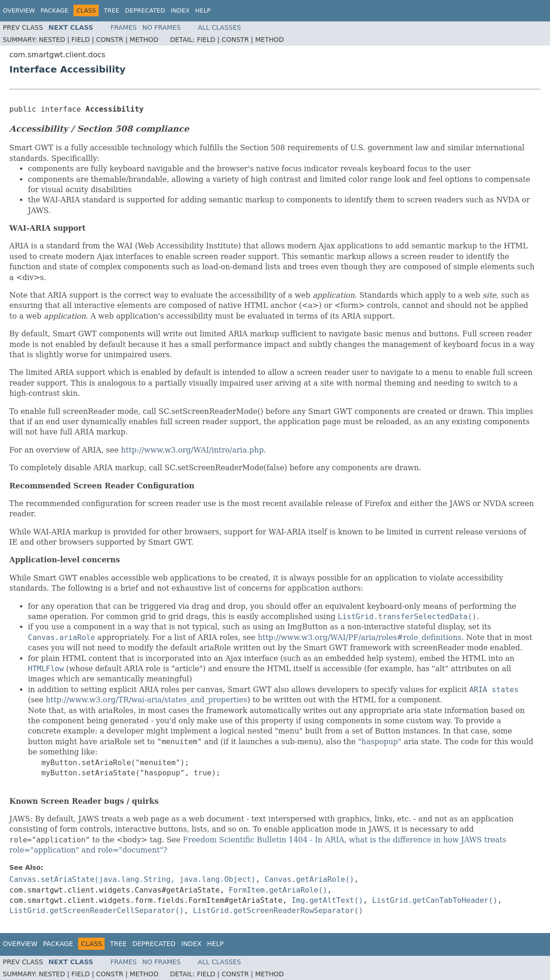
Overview (19, 10)
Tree (111, 10)
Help (203, 10)
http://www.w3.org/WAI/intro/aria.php (192, 450)
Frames (123, 27)
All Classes (220, 27)
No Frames (162, 27)
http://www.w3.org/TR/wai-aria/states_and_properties (146, 700)
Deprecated (145, 10)
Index (180, 10)
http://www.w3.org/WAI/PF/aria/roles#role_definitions (359, 637)
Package (54, 10)
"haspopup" (380, 742)
